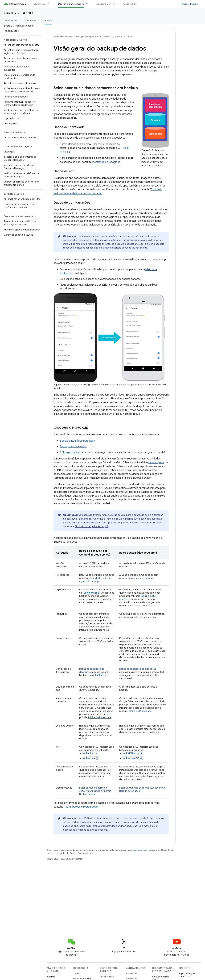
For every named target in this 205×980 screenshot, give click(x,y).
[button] (21, 45)
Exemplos (31, 21)
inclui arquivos (156, 463)
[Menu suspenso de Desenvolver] (115, 4)
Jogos (76, 973)
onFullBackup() (133, 753)
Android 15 (132, 973)
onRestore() (91, 758)
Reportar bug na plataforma (187, 975)
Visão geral (10, 21)
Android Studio (190, 4)
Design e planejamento (87, 37)
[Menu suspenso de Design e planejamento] (88, 4)
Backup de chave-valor (73, 447)
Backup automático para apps (77, 441)
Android (51, 977)
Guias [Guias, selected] (48, 21)
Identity (27, 13)
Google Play (130, 4)
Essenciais (40, 4)
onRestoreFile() (133, 758)
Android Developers (63, 37)
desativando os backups (141, 578)
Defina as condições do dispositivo (138, 669)
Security (10, 13)
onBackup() (90, 753)
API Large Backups (71, 452)
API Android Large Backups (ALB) (92, 526)
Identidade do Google (105, 162)
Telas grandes (107, 977)
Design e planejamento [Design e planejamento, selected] (71, 4)
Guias (129, 37)
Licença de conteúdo (143, 850)
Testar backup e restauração (81, 807)
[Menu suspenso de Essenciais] (50, 4)
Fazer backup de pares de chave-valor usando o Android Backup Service (95, 791)
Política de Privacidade (100, 717)
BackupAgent (91, 593)
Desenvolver (104, 4)
